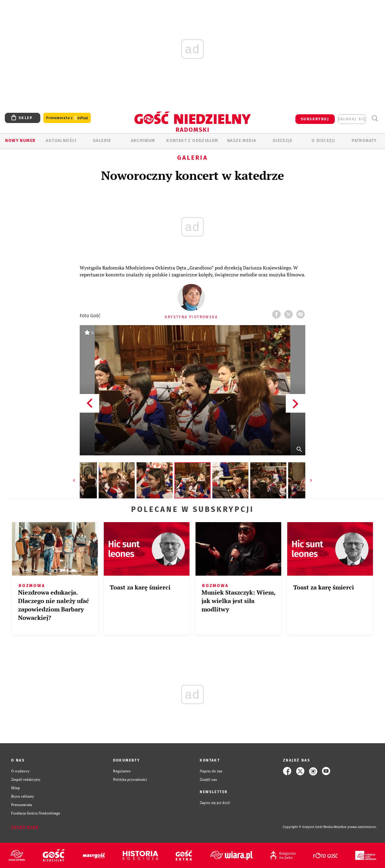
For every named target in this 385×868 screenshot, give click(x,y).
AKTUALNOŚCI (61, 141)
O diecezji (323, 141)
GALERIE (102, 141)
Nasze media (242, 141)
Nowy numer (20, 141)
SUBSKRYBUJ (315, 119)
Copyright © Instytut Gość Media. (308, 827)
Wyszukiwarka (375, 118)
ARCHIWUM (143, 141)
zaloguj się (352, 119)
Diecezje (283, 141)
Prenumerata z (67, 118)
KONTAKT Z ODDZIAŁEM (192, 141)
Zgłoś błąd (25, 827)
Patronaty (364, 141)
